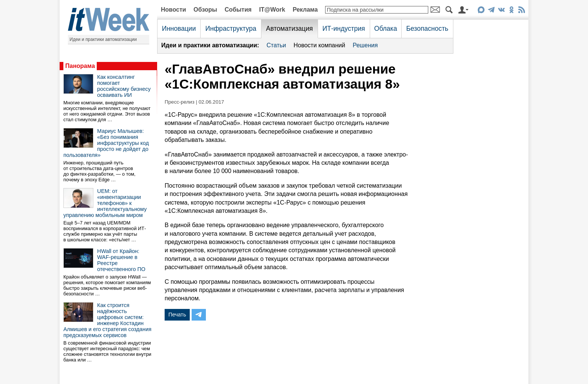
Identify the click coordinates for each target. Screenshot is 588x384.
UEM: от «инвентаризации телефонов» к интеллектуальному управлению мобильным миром (105, 203)
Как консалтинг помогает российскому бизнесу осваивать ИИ (124, 86)
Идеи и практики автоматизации (103, 39)
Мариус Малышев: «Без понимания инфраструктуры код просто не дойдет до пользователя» (106, 143)
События (238, 10)
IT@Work (272, 10)
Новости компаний (319, 45)
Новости (173, 10)
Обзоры (205, 10)
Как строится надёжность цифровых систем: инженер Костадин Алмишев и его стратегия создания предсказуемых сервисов (107, 320)
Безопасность (427, 29)
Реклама (305, 10)
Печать (177, 315)
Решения (365, 45)
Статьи (276, 45)
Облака (386, 29)
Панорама (80, 66)
